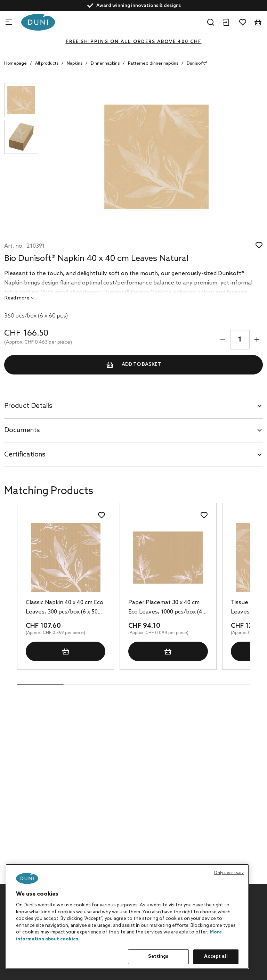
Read (17, 298)
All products (47, 64)
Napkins (75, 64)
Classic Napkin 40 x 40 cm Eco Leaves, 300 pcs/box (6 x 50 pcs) (64, 608)
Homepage (15, 64)
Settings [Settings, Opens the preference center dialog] (158, 957)
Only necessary (229, 873)
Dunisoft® (197, 64)
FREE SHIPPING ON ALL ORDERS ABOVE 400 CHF (134, 42)
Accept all (216, 957)
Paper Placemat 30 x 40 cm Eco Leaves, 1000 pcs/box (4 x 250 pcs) (167, 608)
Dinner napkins (105, 64)
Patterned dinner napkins (153, 64)
